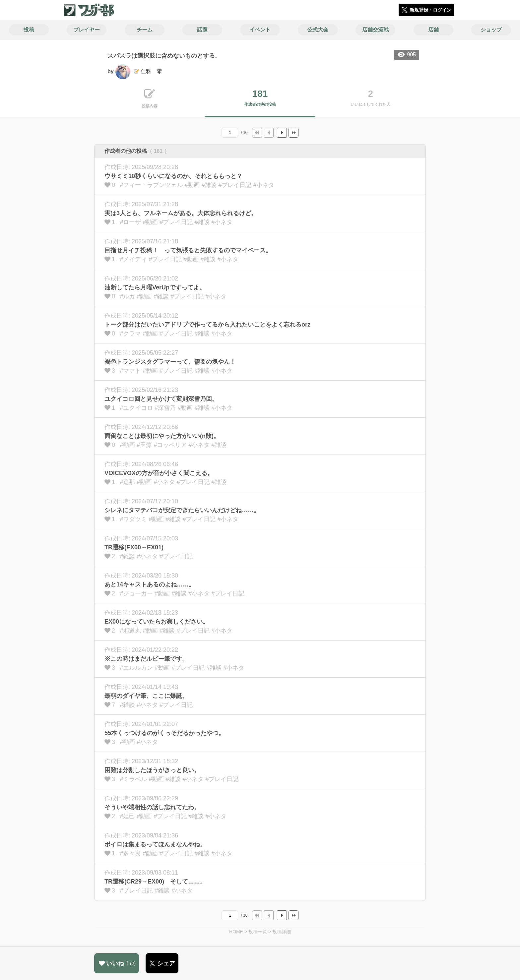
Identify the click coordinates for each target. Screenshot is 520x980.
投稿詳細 (282, 932)
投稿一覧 (258, 932)
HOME (236, 932)
